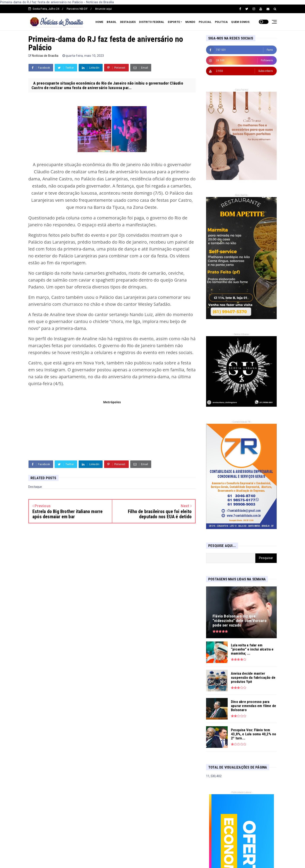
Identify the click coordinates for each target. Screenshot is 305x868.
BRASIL (112, 22)
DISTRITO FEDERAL (152, 22)
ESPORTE (174, 22)
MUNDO (190, 22)
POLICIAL (205, 22)
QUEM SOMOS (240, 22)
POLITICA (221, 22)
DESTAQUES (128, 22)
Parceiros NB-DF (77, 9)
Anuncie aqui (103, 9)
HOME (99, 22)
